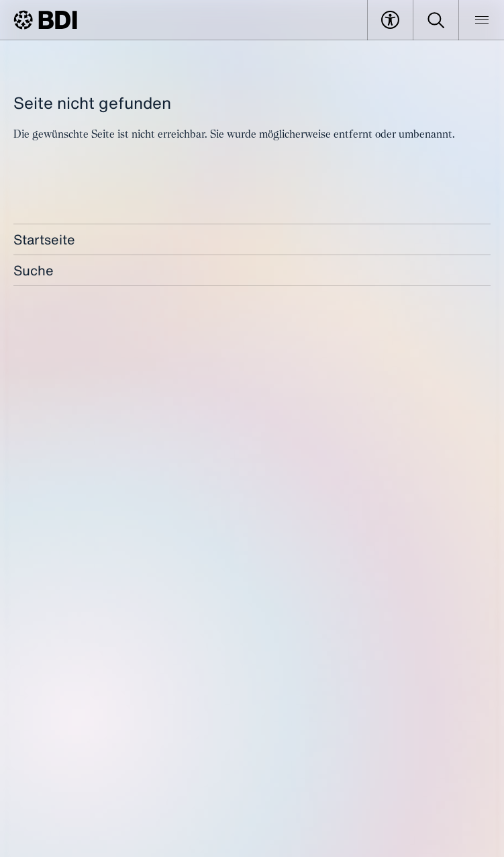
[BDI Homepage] (45, 20)
